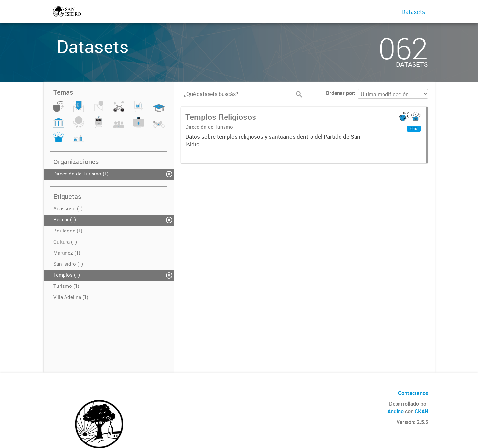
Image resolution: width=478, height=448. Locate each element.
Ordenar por (340, 93)
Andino (396, 411)
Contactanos (413, 393)
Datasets (413, 12)
